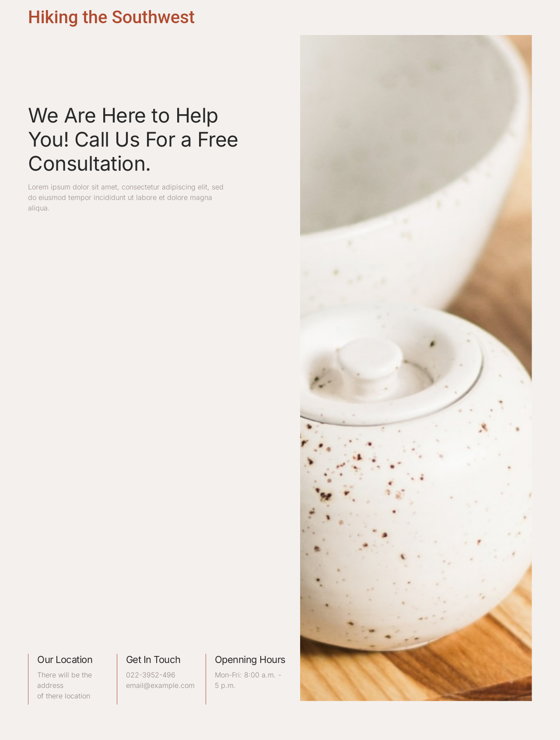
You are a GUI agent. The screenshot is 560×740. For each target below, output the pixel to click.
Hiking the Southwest (111, 17)
